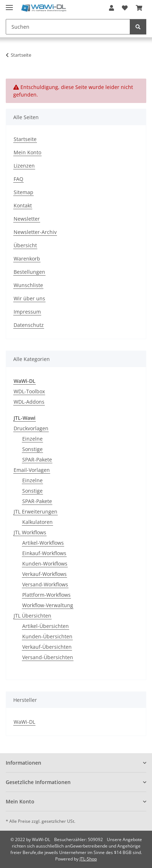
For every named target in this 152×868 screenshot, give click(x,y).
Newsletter (27, 219)
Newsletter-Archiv (35, 232)
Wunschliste (28, 285)
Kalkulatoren (37, 522)
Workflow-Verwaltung (48, 605)
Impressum (27, 312)
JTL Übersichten (32, 616)
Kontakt (23, 205)
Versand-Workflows (45, 584)
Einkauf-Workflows (44, 553)
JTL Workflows (30, 532)
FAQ (18, 179)
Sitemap (23, 192)
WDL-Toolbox (29, 391)
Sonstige (32, 449)
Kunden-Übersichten (47, 636)
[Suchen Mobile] (68, 27)
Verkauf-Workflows (44, 574)
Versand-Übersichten (48, 657)
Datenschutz (29, 325)
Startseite (25, 139)
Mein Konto (27, 152)
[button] (111, 8)
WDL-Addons (29, 402)
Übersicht (25, 245)
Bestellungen (29, 272)
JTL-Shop (88, 859)
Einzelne (32, 439)
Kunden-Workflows (45, 564)
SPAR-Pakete (37, 459)
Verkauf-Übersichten (47, 647)
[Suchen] (138, 27)
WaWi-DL (24, 722)
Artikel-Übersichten (46, 626)
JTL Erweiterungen (35, 512)
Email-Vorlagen (32, 470)
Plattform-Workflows (46, 595)
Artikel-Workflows (43, 543)
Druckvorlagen (31, 428)
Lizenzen (24, 166)
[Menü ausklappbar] (9, 4)
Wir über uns (29, 298)
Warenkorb (27, 259)
